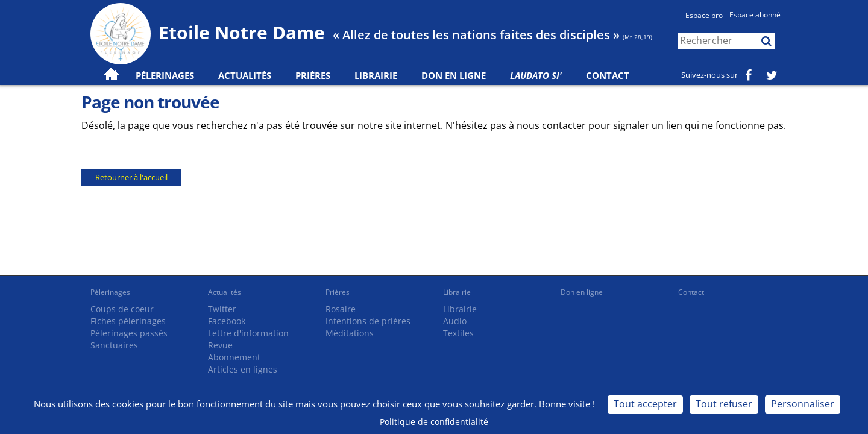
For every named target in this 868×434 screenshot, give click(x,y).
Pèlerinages (110, 292)
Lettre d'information (248, 333)
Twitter (222, 309)
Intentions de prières (368, 321)
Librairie (376, 75)
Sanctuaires (114, 345)
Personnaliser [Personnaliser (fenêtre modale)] (803, 404)
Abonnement (234, 357)
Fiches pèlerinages (128, 321)
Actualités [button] (245, 75)
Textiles (458, 333)
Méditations (350, 333)
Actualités (225, 292)
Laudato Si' (536, 75)
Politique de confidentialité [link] (434, 422)
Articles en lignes (243, 369)
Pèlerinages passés (129, 333)
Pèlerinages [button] (165, 75)
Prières (313, 75)
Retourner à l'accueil (131, 177)
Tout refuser (724, 404)
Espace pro (704, 15)
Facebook (227, 321)
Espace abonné (755, 15)
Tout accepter (645, 404)
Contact (608, 75)
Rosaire (341, 309)
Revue (220, 345)
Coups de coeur (122, 309)
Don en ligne (454, 75)
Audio (455, 321)
